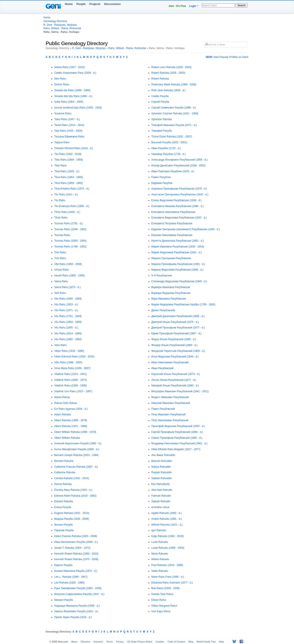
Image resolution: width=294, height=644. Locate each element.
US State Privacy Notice (140, 642)
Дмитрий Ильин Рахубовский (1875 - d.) (175, 322)
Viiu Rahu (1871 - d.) (66, 310)
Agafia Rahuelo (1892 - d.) (167, 513)
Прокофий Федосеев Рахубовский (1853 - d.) (178, 426)
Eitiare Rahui (159, 600)
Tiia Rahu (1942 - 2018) (68, 154)
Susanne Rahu (63, 113)
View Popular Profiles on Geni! (227, 57)
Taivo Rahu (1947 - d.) (67, 119)
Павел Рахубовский (163, 409)
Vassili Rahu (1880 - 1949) (70, 276)
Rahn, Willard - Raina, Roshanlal (62, 28)
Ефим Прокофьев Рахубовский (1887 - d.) (176, 333)
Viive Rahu (61, 345)
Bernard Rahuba (64, 461)
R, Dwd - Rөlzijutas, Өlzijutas (60, 25)
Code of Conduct (176, 642)
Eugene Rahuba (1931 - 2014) (72, 513)
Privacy (120, 642)
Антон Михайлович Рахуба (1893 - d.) (77, 449)
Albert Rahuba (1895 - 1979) (71, 420)
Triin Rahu (60, 252)
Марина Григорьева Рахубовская (171, 258)
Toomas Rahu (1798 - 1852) (70, 247)
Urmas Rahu (62, 270)
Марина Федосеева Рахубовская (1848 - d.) (177, 270)
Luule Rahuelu (160, 542)
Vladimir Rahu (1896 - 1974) (71, 380)
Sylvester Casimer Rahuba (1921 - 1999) (175, 113)
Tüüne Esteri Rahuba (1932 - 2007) (172, 137)
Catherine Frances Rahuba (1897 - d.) (76, 467)
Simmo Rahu (62, 84)
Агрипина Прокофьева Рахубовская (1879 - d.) (179, 189)
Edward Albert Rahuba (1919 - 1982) (75, 496)
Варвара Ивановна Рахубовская (171, 287)
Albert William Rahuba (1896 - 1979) (75, 432)
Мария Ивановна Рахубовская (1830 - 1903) (178, 247)
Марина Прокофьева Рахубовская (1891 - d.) (178, 264)
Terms (110, 642)
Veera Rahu (61, 281)
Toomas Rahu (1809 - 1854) (70, 241)
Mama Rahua (62, 397)
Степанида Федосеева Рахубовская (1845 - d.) (179, 281)
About (74, 642)
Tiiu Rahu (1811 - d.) (66, 194)
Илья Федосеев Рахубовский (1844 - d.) (175, 357)
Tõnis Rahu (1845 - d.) (67, 212)
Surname (98, 642)
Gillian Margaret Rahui (164, 606)
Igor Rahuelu (159, 530)
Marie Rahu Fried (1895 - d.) (168, 577)
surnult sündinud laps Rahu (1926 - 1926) (78, 108)
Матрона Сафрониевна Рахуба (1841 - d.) (79, 594)
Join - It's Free (177, 6)
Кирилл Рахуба (63, 565)
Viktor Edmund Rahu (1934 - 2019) (74, 357)
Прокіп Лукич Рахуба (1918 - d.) (73, 617)
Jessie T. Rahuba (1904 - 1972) (72, 548)
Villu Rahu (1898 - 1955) (68, 362)
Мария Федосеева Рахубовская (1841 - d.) (177, 252)
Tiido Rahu (61, 166)
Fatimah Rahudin (161, 496)
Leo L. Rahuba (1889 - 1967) (71, 577)
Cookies (160, 642)
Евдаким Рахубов (162, 183)
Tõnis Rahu (61, 218)
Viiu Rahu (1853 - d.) (66, 304)
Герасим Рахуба (64, 530)
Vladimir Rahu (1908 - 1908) (71, 386)
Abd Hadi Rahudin (162, 490)
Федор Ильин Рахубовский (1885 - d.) (174, 339)
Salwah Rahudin (161, 501)
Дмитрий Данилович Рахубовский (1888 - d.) (178, 316)
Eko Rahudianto (161, 484)
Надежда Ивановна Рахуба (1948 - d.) (77, 606)
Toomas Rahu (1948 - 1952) (70, 229)
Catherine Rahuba (65, 472)
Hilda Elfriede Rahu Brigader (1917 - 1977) (176, 449)
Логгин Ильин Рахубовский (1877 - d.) (174, 380)
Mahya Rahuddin (161, 467)
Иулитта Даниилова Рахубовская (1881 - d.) (178, 241)
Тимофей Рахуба (162, 131)
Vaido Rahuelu (160, 571)
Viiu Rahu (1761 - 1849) (68, 316)
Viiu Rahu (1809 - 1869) (68, 299)
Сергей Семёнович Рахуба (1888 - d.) (174, 108)
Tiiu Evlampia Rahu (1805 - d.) (72, 206)
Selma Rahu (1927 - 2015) (70, 67)
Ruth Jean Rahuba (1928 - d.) (169, 90)
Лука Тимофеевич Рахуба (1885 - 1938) (78, 588)
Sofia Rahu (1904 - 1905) (69, 102)
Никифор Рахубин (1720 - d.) (169, 154)
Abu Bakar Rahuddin (163, 455)
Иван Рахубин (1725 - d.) (166, 148)
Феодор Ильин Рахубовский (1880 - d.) (175, 345)
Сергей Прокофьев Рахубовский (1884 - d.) (177, 432)
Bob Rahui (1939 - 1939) (166, 588)
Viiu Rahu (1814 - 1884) (68, 333)
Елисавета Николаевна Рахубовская (173, 212)
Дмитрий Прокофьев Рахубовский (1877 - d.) (178, 328)
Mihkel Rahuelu (160, 559)
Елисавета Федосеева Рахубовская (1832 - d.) (179, 218)
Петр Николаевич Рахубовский (170, 420)
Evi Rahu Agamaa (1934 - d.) (71, 409)
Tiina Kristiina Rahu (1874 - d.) (72, 189)
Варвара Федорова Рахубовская (171, 293)
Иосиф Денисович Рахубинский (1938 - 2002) (178, 166)
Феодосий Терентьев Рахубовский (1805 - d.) (178, 351)
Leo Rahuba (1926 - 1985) (70, 583)
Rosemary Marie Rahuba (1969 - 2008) (174, 84)
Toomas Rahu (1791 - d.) (69, 223)
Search (241, 5)
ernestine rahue (160, 507)
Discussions (112, 4)
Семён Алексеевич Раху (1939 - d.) (75, 73)
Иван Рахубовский (162, 368)
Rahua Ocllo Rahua (66, 403)
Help (221, 642)
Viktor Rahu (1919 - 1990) (69, 351)
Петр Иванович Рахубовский (169, 414)
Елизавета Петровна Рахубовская (172, 223)
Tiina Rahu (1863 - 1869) (69, 177)
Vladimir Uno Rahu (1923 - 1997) (73, 391)
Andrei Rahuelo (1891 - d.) (167, 519)
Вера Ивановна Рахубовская (169, 299)
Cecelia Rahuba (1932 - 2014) (72, 478)
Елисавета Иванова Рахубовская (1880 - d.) (178, 206)
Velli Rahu (60, 293)
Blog (191, 642)
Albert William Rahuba (67, 438)
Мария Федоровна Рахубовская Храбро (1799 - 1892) (183, 304)
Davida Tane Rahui (162, 594)
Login (193, 6)
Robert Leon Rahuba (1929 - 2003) (172, 67)
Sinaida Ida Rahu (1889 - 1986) (72, 90)
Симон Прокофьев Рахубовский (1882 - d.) (177, 438)
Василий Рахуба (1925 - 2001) (169, 142)
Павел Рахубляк (161, 177)
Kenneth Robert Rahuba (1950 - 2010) (76, 554)
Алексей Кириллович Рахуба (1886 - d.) (78, 443)
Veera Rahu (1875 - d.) (68, 287)
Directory (85, 642)
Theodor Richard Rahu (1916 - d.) (74, 148)
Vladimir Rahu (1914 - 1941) (71, 374)
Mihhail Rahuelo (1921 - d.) (167, 525)
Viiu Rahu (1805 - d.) (66, 328)
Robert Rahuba (160, 79)
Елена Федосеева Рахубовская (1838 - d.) (177, 200)
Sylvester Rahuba (162, 119)
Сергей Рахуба (160, 102)
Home (69, 4)
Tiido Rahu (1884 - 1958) (69, 160)
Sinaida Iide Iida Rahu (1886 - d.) (73, 96)
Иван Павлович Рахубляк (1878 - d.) (173, 171)
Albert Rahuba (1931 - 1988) (71, 426)
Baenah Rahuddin (162, 461)
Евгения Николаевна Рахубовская (172, 235)
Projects (95, 4)
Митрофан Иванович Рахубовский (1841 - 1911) (180, 391)
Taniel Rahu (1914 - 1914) (69, 125)
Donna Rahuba (63, 484)
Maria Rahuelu (160, 554)
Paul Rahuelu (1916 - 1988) (167, 565)
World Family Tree (206, 642)
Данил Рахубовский (163, 310)
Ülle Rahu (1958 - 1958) (68, 264)
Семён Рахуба (160, 96)
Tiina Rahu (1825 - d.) (67, 171)
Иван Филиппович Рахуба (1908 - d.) (76, 542)
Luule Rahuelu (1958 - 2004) (168, 548)
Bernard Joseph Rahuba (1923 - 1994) (76, 455)
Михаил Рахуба (64, 600)
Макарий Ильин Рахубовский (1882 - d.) (175, 386)
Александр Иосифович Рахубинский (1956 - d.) (180, 160)
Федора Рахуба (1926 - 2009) (72, 519)
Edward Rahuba (64, 501)
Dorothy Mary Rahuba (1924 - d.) (73, 490)
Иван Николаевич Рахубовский (170, 362)
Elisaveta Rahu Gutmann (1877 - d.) (172, 583)
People (81, 4)
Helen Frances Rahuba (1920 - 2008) (76, 536)
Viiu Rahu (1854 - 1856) (68, 322)
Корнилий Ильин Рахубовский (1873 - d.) (176, 374)
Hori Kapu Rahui (161, 611)
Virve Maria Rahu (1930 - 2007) (72, 368)
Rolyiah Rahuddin (162, 472)
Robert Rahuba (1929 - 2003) (168, 73)
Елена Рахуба (63, 507)
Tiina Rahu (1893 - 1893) (69, 183)
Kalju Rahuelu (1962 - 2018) (168, 536)
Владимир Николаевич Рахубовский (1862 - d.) (179, 443)
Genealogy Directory (55, 21)
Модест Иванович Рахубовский (170, 397)
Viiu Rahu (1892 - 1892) (68, 339)
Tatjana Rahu (62, 142)
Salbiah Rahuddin (162, 478)
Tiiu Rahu (60, 200)
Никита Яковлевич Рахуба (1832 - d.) (76, 611)
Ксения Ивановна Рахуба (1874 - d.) (76, 571)
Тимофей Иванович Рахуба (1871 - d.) (174, 125)
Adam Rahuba (63, 414)
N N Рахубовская (162, 276)
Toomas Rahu (62, 235)
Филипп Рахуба (64, 525)
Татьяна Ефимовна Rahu (69, 137)
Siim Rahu (60, 79)
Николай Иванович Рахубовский (171, 403)
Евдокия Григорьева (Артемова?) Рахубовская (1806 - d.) (186, 229)
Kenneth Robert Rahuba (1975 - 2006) (76, 559)
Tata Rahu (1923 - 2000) (68, 131)
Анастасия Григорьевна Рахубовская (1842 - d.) (180, 194)
